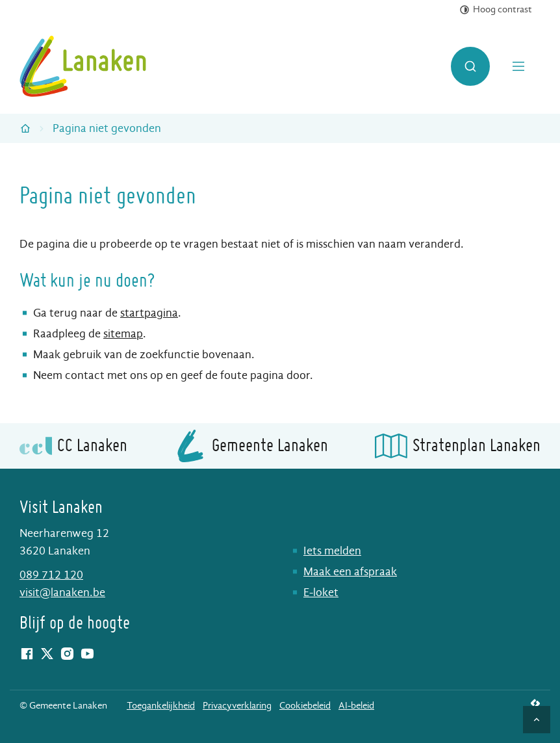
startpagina (149, 313)
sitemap (123, 334)
